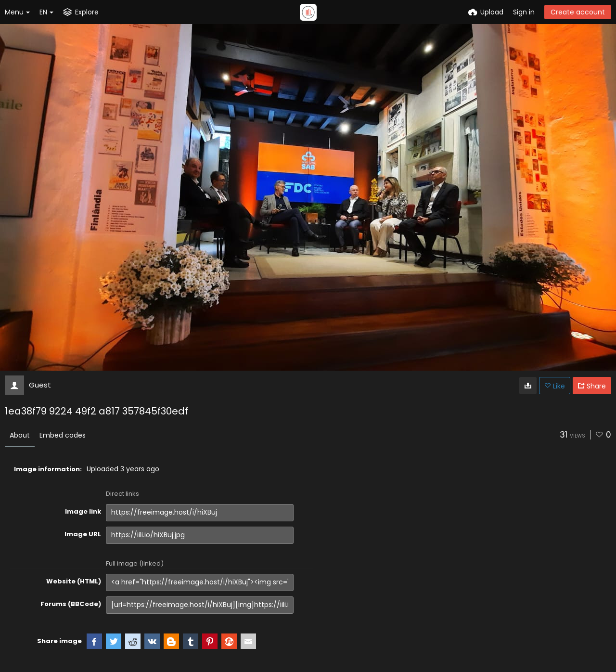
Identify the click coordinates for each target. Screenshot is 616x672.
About (20, 435)
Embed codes (63, 435)
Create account (578, 12)
